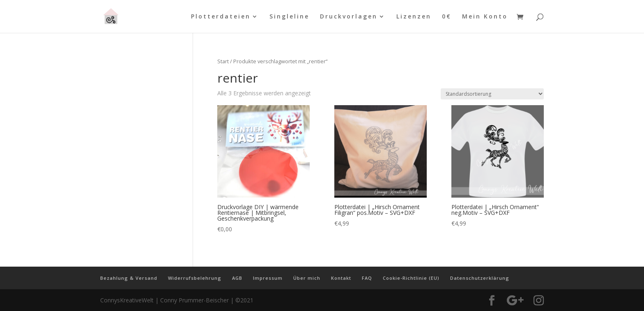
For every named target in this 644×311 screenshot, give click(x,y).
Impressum (268, 278)
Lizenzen (414, 17)
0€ (447, 17)
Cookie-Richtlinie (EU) (411, 278)
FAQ (367, 278)
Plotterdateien (221, 17)
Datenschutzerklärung (480, 278)
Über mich (307, 278)
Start (223, 61)
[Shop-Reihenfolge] (492, 94)
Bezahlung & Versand (129, 278)
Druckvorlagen (349, 17)
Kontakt (341, 278)
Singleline (289, 17)
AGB (237, 278)
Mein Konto (485, 17)
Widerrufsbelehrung (195, 278)
